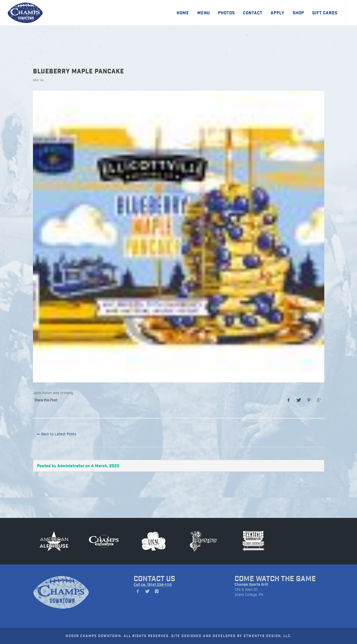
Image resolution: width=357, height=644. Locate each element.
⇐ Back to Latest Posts (57, 434)
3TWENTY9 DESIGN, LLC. (268, 636)
